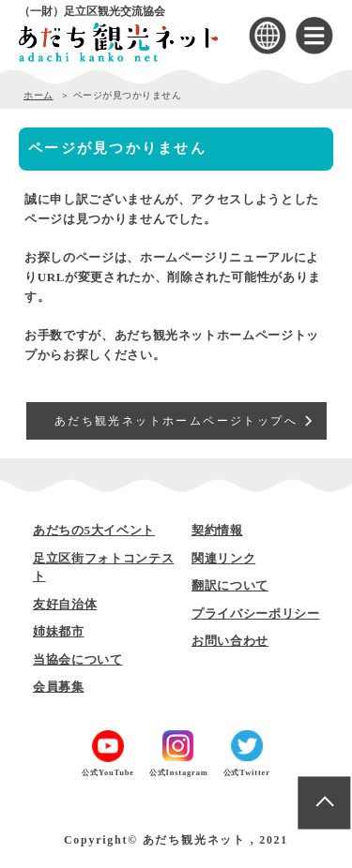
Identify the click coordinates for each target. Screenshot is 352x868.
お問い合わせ (230, 641)
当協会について (78, 659)
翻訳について (230, 585)
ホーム (38, 95)
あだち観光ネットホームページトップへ (176, 421)
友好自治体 (65, 604)
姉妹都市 (59, 631)
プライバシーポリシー (256, 614)
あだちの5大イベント (94, 530)
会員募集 (59, 687)
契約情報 (217, 530)
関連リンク (223, 558)
